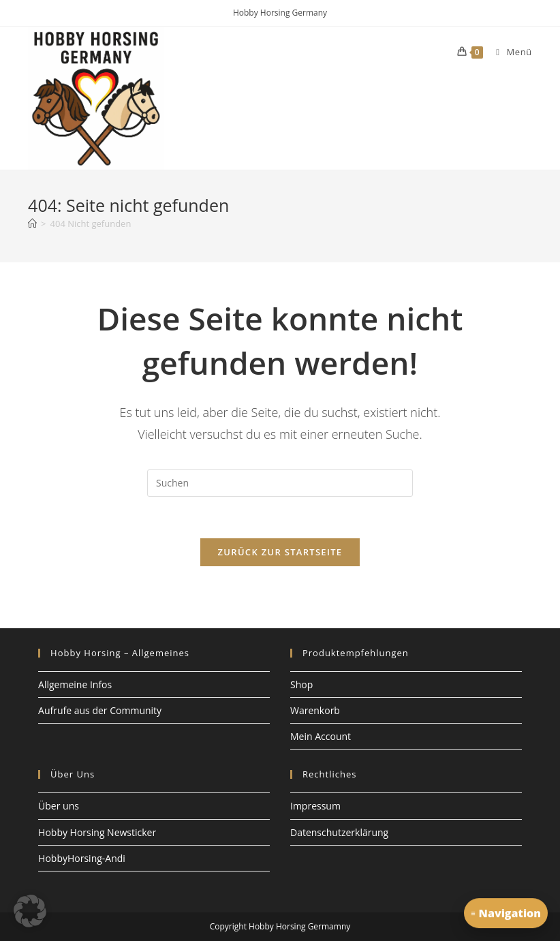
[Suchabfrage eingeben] (280, 483)
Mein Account (321, 736)
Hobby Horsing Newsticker (97, 832)
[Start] (32, 223)
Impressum (315, 806)
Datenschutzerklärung (339, 832)
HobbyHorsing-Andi (82, 858)
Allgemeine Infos (75, 684)
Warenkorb (315, 710)
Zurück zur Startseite (280, 552)
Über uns (59, 806)
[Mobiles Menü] (509, 52)
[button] (30, 911)
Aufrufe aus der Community (100, 710)
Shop (301, 684)
